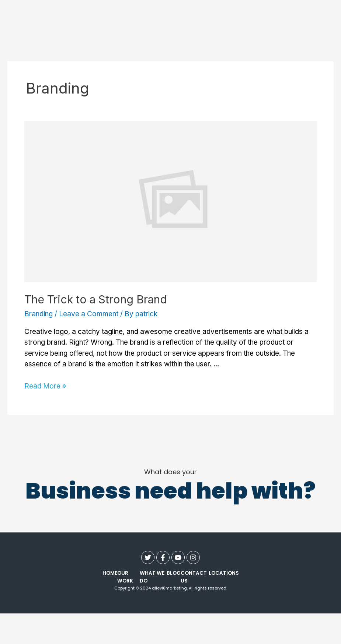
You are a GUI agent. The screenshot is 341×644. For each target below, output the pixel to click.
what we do (152, 577)
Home (110, 573)
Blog (174, 573)
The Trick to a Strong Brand (96, 299)
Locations (224, 573)
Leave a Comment (89, 314)
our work (125, 577)
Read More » (45, 386)
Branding (39, 314)
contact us (194, 577)
